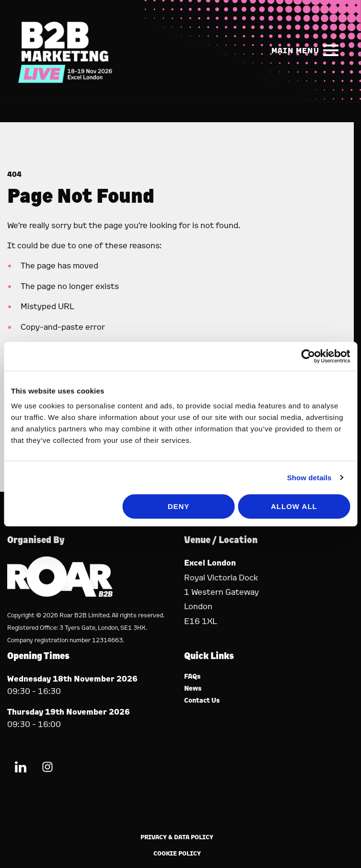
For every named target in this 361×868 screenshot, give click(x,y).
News (193, 689)
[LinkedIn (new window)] (21, 769)
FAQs (192, 677)
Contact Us (202, 700)
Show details (309, 478)
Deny (179, 506)
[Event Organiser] (60, 594)
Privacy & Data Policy (177, 837)
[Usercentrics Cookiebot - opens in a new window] (308, 356)
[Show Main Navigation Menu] (307, 50)
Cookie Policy (177, 853)
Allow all (294, 506)
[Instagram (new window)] (47, 769)
